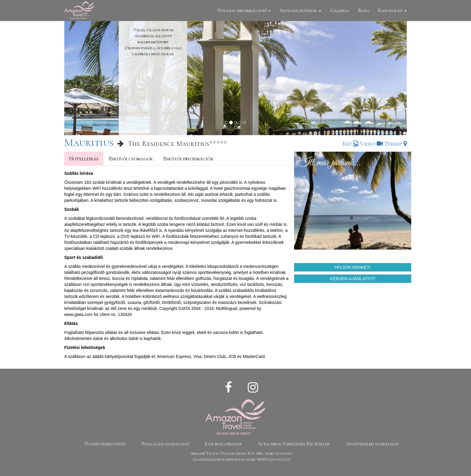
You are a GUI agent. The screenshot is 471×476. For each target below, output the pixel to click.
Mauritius (89, 142)
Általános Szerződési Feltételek (294, 444)
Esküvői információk (188, 159)
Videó (371, 144)
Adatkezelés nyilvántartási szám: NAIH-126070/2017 (242, 459)
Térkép (395, 144)
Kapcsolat (392, 10)
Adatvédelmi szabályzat (372, 444)
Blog (364, 10)
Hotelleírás (84, 159)
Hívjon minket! (353, 267)
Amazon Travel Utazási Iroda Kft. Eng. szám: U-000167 (242, 453)
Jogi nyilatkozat (223, 444)
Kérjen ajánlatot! (353, 279)
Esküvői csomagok (131, 159)
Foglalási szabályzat (165, 444)
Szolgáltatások (300, 10)
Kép (350, 144)
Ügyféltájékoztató (105, 444)
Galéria (340, 10)
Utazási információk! (244, 10)
